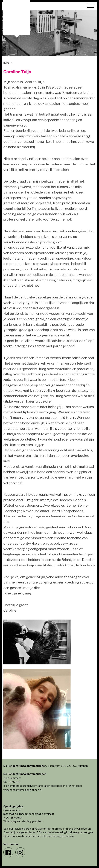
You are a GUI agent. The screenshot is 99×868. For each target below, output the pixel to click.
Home (6, 63)
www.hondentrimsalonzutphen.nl (22, 790)
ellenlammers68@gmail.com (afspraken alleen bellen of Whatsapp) (43, 786)
